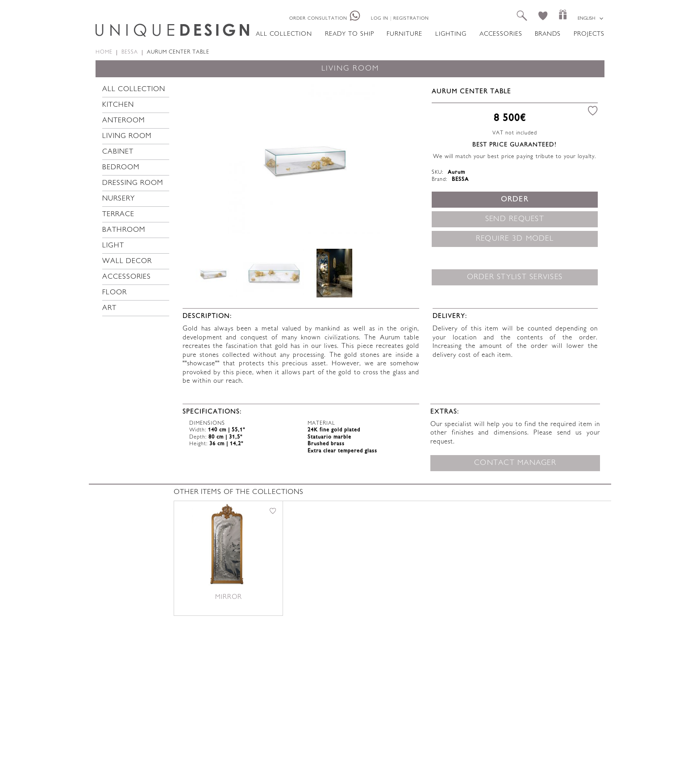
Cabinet (118, 152)
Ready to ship (350, 34)
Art (109, 308)
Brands (548, 34)
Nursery (119, 199)
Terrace (118, 215)
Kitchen (118, 105)
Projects (589, 34)
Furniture (404, 34)
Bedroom (121, 168)
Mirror (229, 597)
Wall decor (127, 261)
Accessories (501, 34)
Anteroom (124, 121)
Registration (411, 19)
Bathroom (124, 230)
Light (113, 246)
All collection (284, 34)
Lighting (451, 34)
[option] (304, 158)
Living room (127, 136)
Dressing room (133, 183)
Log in (380, 19)
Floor (115, 293)
